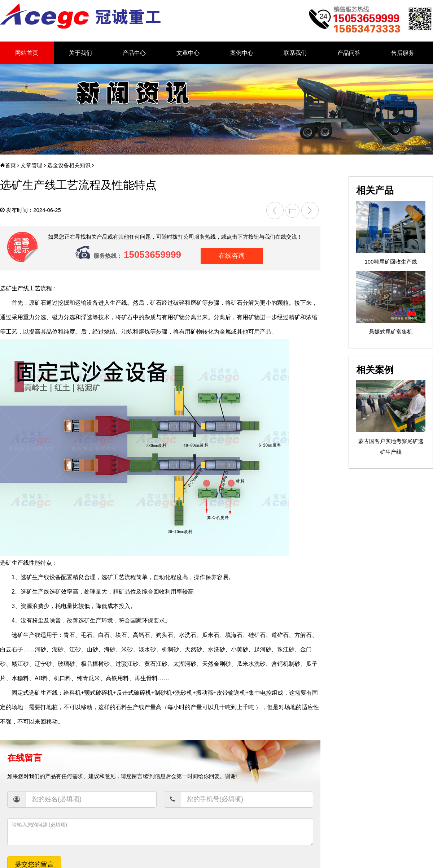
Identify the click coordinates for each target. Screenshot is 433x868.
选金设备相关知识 (68, 165)
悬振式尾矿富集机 (391, 332)
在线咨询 (232, 256)
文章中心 (188, 53)
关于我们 (80, 53)
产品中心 (134, 53)
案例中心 (242, 53)
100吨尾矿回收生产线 (391, 262)
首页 (8, 165)
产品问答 (349, 53)
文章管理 (31, 165)
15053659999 (152, 255)
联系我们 (295, 53)
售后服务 (403, 53)
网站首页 (27, 53)
